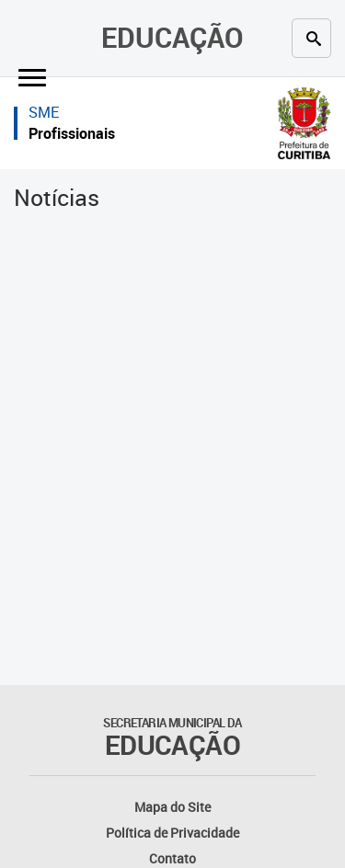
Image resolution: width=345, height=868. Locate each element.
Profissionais (72, 133)
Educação (172, 37)
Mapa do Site (172, 807)
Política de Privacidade (172, 833)
